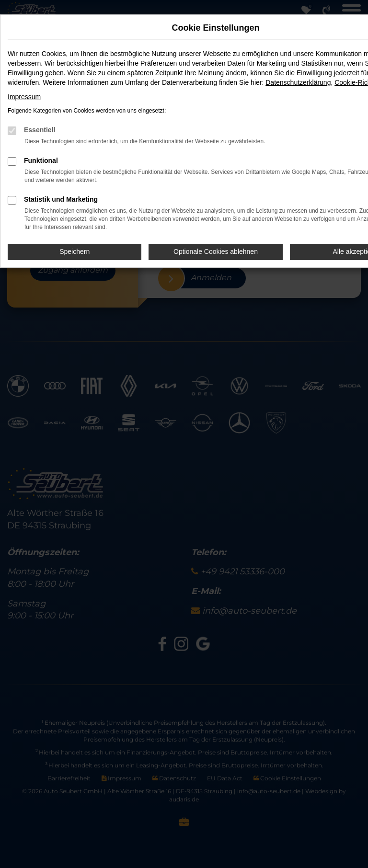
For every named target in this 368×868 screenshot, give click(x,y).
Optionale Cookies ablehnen (216, 251)
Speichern (75, 251)
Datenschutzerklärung (298, 82)
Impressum (24, 97)
